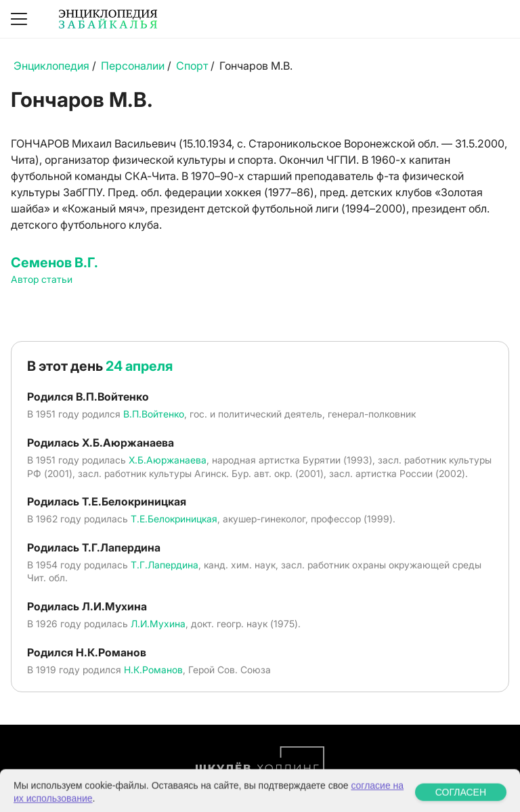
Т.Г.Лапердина (165, 565)
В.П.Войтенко (154, 414)
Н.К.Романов (153, 670)
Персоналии (133, 66)
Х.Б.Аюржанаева (168, 460)
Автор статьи (42, 279)
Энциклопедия (51, 66)
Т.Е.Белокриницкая (174, 519)
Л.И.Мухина (158, 624)
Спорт (192, 66)
